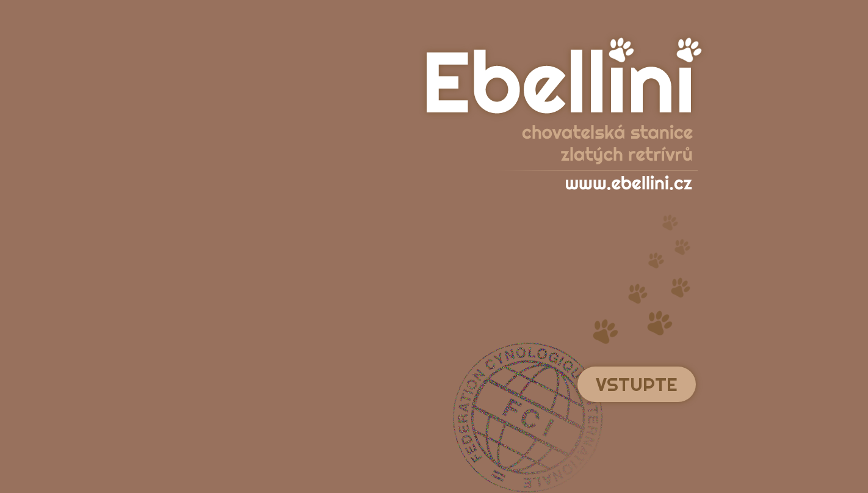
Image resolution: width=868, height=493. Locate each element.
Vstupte (637, 384)
